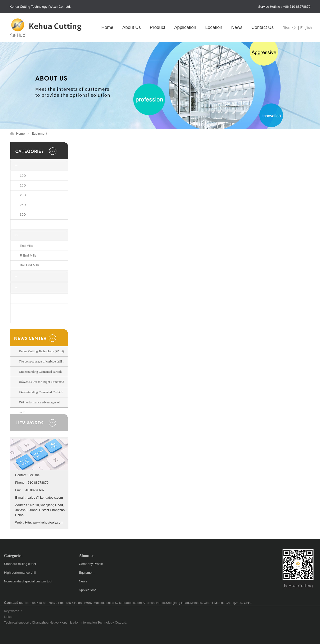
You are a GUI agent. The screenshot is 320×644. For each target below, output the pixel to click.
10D (23, 176)
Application (185, 27)
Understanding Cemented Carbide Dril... (41, 397)
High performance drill (20, 573)
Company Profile (91, 564)
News (237, 27)
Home (107, 27)
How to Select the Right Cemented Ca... (42, 387)
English (306, 28)
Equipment (39, 134)
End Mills (27, 246)
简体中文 (290, 28)
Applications (88, 590)
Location (214, 27)
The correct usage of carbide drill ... (42, 361)
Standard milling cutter (20, 564)
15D (23, 185)
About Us (132, 27)
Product (158, 27)
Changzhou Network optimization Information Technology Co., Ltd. (80, 622)
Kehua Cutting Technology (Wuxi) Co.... (42, 356)
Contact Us (262, 27)
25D (23, 205)
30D (23, 215)
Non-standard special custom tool (28, 581)
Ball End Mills (30, 265)
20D (23, 195)
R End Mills (28, 255)
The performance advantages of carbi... (39, 407)
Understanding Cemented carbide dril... (41, 377)
